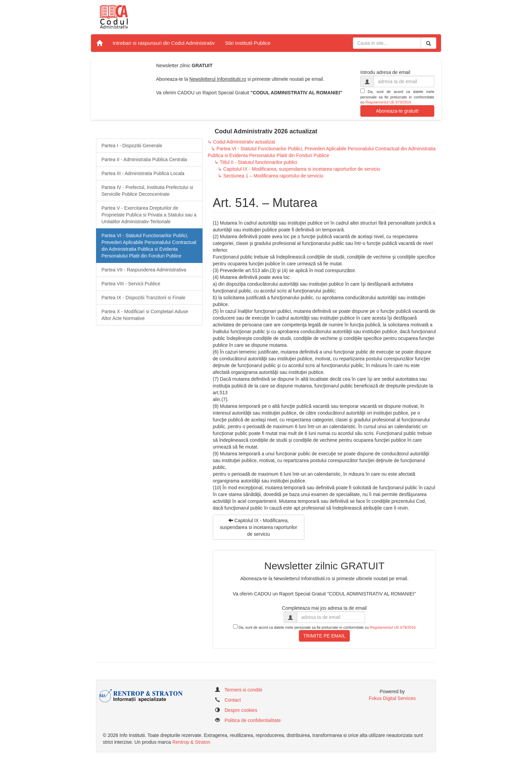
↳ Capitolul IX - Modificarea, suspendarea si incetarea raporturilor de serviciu (299, 169)
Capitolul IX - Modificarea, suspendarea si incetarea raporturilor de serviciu (259, 527)
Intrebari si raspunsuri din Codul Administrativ (164, 43)
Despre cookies (241, 710)
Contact (233, 700)
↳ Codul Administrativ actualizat (241, 142)
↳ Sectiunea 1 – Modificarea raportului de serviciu (271, 176)
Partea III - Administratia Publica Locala (143, 173)
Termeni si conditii (243, 690)
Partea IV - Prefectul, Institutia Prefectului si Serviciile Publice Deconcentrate (147, 191)
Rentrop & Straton (191, 742)
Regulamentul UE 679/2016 (388, 102)
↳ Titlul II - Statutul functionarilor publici (256, 162)
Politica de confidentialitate (253, 720)
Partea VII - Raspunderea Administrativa (144, 270)
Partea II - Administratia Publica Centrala (144, 159)
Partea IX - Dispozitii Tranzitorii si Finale (143, 298)
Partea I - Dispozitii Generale (132, 146)
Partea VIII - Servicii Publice (131, 284)
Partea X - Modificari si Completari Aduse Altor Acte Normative (145, 315)
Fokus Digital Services (392, 698)
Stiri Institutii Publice (248, 43)
